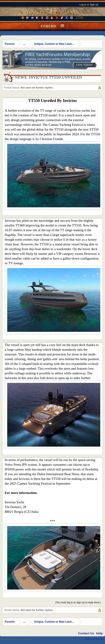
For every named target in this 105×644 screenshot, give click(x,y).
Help (99, 633)
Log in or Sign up (89, 5)
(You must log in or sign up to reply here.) (78, 602)
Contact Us (86, 633)
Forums (49, 26)
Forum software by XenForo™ (18, 639)
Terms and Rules (95, 639)
